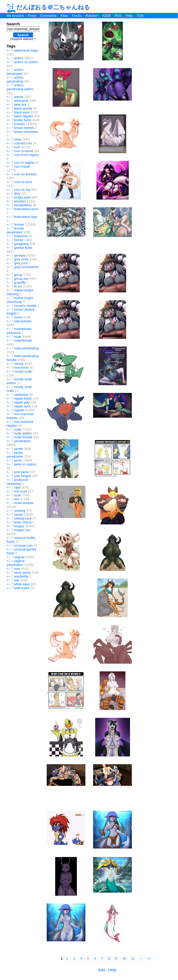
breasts (19, 124)
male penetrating (26, 348)
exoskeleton (23, 205)
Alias (64, 16)
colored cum (23, 143)
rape (17, 487)
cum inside (22, 166)
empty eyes (22, 197)
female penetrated (15, 230)
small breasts (24, 503)
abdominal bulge (26, 50)
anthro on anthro (26, 62)
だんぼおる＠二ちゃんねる (48, 7)
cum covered (23, 151)
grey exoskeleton (26, 267)
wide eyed (21, 588)
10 (124, 958)
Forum (77, 16)
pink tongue (22, 476)
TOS (140, 16)
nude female (23, 437)
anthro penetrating (15, 79)
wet (17, 580)
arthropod (21, 101)
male (18, 337)
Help (129, 16)
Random (92, 16)
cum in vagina (24, 163)
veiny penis (22, 573)
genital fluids (23, 248)
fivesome (21, 236)
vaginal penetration (16, 563)
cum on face (23, 182)
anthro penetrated (15, 72)
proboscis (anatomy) (18, 482)
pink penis (21, 472)
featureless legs (26, 217)
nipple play (22, 402)
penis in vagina (25, 464)
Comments (48, 16)
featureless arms (26, 209)
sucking (19, 511)
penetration (22, 441)
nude (18, 429)
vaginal (19, 557)
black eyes (22, 112)
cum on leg (22, 190)
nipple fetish (23, 398)
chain (18, 139)
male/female (23, 340)
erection (20, 201)
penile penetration (15, 455)
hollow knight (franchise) (20, 300)
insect (18, 317)
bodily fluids (23, 120)
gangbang (21, 244)
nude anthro (23, 433)
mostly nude (23, 371)
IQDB (106, 16)
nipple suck (22, 406)
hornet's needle (25, 306)
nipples (19, 410)
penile (18, 449)
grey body (21, 259)
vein (17, 569)
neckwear (21, 395)
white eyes (22, 584)
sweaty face (23, 518)
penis (18, 460)
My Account (15, 16)
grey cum (21, 263)
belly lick (20, 105)
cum (17, 147)
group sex (21, 279)
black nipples (23, 116)
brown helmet (24, 128)
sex (17, 499)
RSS (118, 16)
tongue (19, 526)
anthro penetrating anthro (20, 87)
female (19, 224)
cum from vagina (26, 155)
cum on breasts (25, 174)
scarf (18, 495)
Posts (32, 16)
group (18, 275)
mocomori (21, 368)
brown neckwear (26, 132)
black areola (23, 108)
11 (133, 958)
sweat (18, 514)
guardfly (20, 282)
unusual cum (23, 545)
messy (19, 364)
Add (102, 970)
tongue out (22, 530)
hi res (18, 286)
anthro (19, 58)
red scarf (20, 491)
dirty (17, 193)
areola (19, 97)
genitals (20, 255)
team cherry (23, 522)
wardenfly (21, 576)
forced (19, 240)
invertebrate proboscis (19, 331)
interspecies (23, 321)
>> (149, 958)
